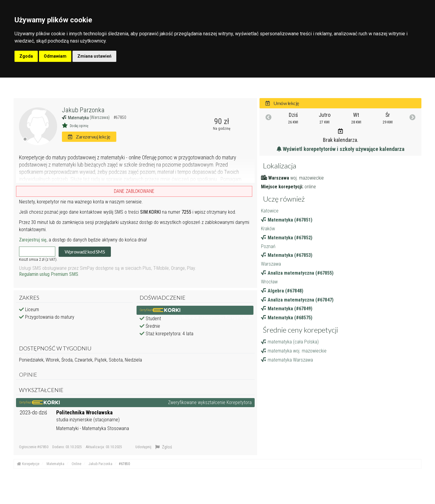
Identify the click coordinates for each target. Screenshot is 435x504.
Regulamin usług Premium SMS (49, 274)
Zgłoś (164, 447)
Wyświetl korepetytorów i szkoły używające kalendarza (341, 149)
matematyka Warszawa (287, 360)
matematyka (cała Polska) (290, 342)
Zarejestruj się (33, 240)
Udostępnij (143, 447)
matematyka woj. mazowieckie (294, 351)
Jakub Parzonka (83, 110)
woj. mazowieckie (307, 178)
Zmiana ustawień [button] (94, 56)
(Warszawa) (100, 117)
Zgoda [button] (26, 56)
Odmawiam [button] (55, 56)
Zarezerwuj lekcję (89, 137)
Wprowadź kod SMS (85, 252)
